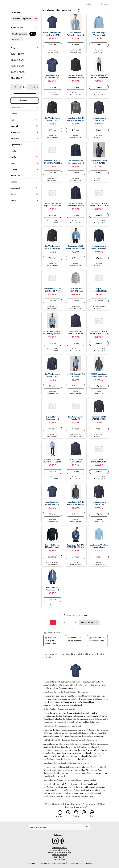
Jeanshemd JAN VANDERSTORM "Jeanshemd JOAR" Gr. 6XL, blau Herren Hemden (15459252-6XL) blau (52, 503)
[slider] (12, 93)
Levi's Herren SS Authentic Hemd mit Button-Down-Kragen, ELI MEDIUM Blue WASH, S (76, 34)
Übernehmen (25, 100)
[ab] (16, 87)
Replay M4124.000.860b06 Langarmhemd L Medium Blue (99, 290)
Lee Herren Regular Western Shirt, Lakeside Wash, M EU (99, 34)
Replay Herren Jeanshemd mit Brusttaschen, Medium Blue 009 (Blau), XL (52, 418)
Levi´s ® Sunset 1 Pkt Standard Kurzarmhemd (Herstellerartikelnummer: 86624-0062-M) (76, 375)
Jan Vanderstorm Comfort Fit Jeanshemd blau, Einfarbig (99, 119)
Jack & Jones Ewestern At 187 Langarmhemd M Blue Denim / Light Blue (52, 333)
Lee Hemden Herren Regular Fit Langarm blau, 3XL (52, 205)
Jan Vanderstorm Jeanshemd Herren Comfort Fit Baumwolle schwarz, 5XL (76, 76)
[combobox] (56, 827)
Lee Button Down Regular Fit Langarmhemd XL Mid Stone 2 (76, 418)
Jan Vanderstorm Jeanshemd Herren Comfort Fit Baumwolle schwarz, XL (52, 247)
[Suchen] (87, 827)
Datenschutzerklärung (59, 850)
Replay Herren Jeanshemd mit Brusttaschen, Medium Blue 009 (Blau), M (52, 589)
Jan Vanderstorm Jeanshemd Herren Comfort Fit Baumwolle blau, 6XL (76, 205)
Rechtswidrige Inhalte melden (76, 615)
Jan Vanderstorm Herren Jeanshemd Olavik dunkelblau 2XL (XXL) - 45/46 (76, 162)
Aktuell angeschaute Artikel (60, 852)
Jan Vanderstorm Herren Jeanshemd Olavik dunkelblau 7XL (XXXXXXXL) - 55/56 (99, 247)
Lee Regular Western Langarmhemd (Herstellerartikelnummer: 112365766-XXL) (99, 546)
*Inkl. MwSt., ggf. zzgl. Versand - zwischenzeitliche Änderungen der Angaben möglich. (59, 864)
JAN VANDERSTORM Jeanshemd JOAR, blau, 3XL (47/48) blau (52, 34)
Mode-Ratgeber (60, 857)
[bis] (32, 87)
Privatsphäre (59, 859)
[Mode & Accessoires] (18, 4)
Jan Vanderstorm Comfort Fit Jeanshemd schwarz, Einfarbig (52, 119)
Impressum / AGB (60, 848)
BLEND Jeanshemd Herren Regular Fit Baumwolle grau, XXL (99, 375)
